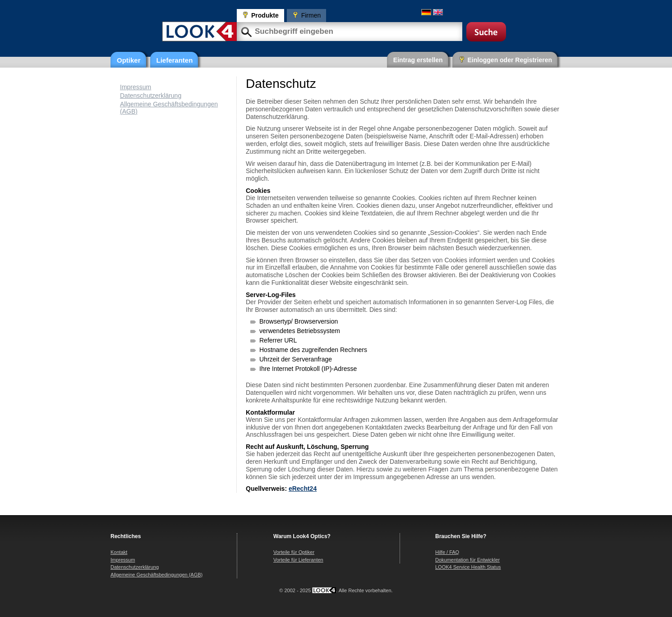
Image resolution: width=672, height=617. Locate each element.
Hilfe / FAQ (447, 552)
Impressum (136, 87)
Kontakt (119, 552)
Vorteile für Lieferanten (298, 560)
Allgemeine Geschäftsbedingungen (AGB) (156, 575)
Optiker (129, 60)
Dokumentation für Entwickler (467, 560)
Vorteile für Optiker (294, 552)
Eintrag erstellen (418, 60)
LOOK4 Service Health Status (468, 567)
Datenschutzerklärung (151, 96)
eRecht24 (303, 489)
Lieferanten (175, 60)
